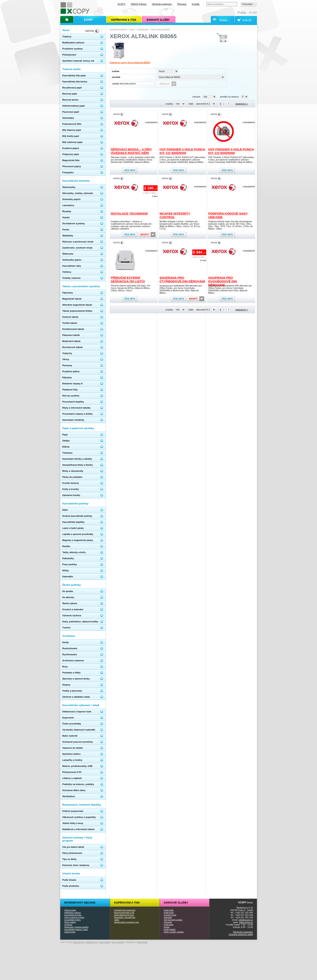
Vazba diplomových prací (124, 915)
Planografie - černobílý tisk (125, 917)
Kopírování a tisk (127, 903)
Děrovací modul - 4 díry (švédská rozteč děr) (131, 151)
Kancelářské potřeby (72, 920)
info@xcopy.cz (246, 920)
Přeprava (182, 4)
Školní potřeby (70, 922)
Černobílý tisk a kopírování (125, 910)
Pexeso (167, 927)
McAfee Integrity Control (175, 215)
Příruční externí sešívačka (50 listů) (128, 279)
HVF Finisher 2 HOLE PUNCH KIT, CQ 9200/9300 (182, 151)
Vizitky (117, 920)
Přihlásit (223, 20)
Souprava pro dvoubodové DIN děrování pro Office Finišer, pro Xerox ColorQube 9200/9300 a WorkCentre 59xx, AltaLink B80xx (230, 289)
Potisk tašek (169, 925)
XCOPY (122, 4)
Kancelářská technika (73, 915)
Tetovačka (168, 922)
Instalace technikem (129, 213)
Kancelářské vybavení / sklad (76, 930)
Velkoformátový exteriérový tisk (126, 922)
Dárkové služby (176, 903)
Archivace (68, 925)
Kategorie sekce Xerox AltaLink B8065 (130, 63)
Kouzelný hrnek (170, 915)
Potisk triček (169, 910)
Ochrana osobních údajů (241, 934)
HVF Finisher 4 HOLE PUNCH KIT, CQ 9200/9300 (231, 151)
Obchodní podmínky (243, 932)
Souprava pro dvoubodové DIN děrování (223, 281)
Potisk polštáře (170, 930)
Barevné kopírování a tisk (124, 913)
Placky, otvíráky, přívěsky (174, 932)
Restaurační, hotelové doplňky (76, 927)
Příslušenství (143, 29)
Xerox (132, 29)
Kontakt (196, 4)
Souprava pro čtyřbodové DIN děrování (182, 279)
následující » (242, 104)
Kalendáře (168, 917)
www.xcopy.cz (246, 922)
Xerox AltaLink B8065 (160, 29)
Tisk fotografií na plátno (173, 920)
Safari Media (142, 942)
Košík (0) (247, 20)
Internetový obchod (118, 29)
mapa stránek (105, 942)
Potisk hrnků (169, 913)
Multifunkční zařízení (73, 913)
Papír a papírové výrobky (74, 917)
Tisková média (70, 910)
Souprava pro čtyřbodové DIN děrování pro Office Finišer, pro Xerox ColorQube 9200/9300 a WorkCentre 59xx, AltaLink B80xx (181, 289)
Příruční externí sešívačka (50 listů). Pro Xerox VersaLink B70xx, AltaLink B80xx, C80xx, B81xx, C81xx (131, 288)
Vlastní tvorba (70, 932)
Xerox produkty (118, 942)
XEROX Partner (139, 4)
